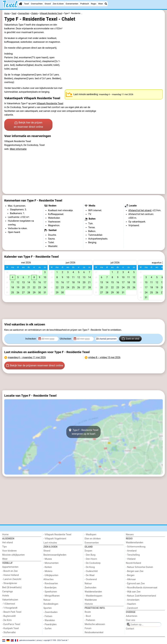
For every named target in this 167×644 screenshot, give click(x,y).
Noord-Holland (133, 563)
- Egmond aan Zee (135, 584)
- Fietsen (48, 616)
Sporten (48, 608)
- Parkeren (90, 620)
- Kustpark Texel (11, 628)
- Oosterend (91, 579)
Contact (130, 629)
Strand (48, 4)
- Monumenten (51, 563)
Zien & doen (58, 4)
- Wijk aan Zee (133, 592)
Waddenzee (91, 600)
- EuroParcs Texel (11, 624)
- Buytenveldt (9, 616)
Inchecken (31, 339)
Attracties (49, 579)
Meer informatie (18, 149)
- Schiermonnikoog (136, 547)
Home (5, 535)
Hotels (6, 596)
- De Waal (90, 575)
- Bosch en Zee (10, 571)
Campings (8, 592)
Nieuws (130, 535)
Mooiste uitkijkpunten (14, 555)
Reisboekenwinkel (94, 632)
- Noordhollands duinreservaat (142, 588)
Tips (5, 547)
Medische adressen (95, 624)
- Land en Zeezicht (12, 579)
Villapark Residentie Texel (50, 104)
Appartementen (10, 567)
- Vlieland (131, 559)
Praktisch (85, 4)
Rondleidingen (51, 604)
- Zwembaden (51, 612)
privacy (39, 640)
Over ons (130, 620)
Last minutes (50, 543)
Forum (88, 628)
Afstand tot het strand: (140, 210)
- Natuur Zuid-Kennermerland (141, 596)
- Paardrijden (50, 624)
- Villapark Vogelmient (55, 539)
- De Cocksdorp (93, 563)
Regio (94, 4)
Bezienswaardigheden (55, 555)
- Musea (48, 559)
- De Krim (7, 620)
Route (88, 612)
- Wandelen (49, 620)
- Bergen (130, 575)
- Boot (88, 616)
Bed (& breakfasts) (12, 587)
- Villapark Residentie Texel (57, 535)
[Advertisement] (84, 311)
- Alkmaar (131, 579)
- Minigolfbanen (52, 596)
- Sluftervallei (9, 632)
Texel (26, 4)
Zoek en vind (130, 339)
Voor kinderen (10, 551)
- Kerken (48, 567)
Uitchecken (66, 339)
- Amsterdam (133, 600)
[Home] (21, 4)
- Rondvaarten (51, 584)
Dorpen (88, 551)
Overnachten (37, 4)
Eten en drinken (93, 539)
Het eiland (8, 543)
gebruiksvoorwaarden (27, 640)
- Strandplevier (10, 583)
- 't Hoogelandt (10, 608)
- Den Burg (90, 555)
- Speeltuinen (50, 592)
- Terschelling (133, 555)
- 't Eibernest (9, 604)
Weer (101, 4)
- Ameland (131, 551)
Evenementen (72, 4)
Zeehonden (91, 588)
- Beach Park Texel (12, 612)
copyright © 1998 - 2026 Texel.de (55, 640)
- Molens (48, 571)
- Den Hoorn (91, 559)
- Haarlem (131, 604)
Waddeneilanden (93, 592)
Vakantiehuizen (10, 600)
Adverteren (132, 616)
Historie (89, 604)
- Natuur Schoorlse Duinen (139, 567)
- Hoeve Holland (11, 575)
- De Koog (90, 567)
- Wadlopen (90, 535)
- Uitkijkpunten (51, 575)
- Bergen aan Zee (135, 571)
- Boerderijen (50, 588)
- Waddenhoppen (93, 596)
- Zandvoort (132, 608)
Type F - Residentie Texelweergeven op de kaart (83, 432)
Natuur (47, 600)
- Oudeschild (91, 571)
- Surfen (47, 629)
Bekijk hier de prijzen (28, 125)
